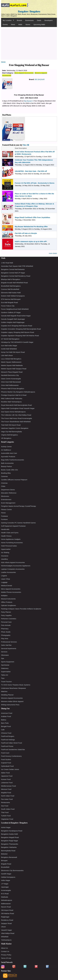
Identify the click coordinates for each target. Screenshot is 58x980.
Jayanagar (5, 887)
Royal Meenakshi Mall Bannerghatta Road (16, 405)
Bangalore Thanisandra (10, 844)
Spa (3, 658)
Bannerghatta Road (8, 851)
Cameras (4, 476)
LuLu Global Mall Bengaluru (11, 359)
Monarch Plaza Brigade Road (12, 372)
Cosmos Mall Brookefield (10, 289)
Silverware (5, 655)
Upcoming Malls (39, 24)
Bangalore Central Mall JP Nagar (13, 273)
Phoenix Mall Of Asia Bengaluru (13, 388)
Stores (28, 24)
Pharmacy (5, 629)
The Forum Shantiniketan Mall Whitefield (16, 422)
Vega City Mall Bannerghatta (11, 432)
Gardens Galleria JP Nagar (11, 312)
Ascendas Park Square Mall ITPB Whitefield (17, 266)
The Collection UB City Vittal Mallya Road (16, 415)
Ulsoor (3, 927)
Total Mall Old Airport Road (11, 425)
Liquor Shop (6, 579)
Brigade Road (6, 864)
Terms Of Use (6, 958)
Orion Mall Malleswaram (10, 385)
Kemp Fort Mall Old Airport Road (13, 352)
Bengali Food (6, 726)
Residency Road (7, 920)
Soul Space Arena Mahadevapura (13, 412)
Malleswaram (6, 904)
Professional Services (9, 642)
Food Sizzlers (6, 759)
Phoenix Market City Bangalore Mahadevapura (18, 392)
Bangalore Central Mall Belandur (13, 269)
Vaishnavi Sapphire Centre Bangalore (15, 428)
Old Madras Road (8, 913)
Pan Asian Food (7, 799)
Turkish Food (6, 816)
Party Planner (6, 612)
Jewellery (5, 559)
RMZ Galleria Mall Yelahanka (12, 398)
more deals (53, 253)
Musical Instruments (8, 599)
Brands (20, 20)
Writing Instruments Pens (10, 705)
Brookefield (5, 867)
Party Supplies (6, 615)
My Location (8, 20)
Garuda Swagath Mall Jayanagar (13, 319)
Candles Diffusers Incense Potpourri (14, 480)
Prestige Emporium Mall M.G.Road (14, 395)
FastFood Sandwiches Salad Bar (13, 749)
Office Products (7, 602)
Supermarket (6, 672)
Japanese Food (7, 776)
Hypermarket (6, 549)
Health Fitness (6, 536)
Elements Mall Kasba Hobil (11, 293)
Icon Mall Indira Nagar (9, 346)
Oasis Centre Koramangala (11, 379)
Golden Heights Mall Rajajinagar (13, 322)
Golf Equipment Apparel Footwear (13, 526)
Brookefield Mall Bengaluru (11, 286)
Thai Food (5, 812)
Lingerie (4, 576)
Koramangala (6, 890)
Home (3, 62)
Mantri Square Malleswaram (11, 362)
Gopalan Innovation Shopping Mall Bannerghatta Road (21, 329)
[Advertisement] (29, 44)
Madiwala (5, 897)
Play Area (5, 638)
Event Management (8, 503)
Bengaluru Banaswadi (9, 857)
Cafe (3, 730)
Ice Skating (5, 552)
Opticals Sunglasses (9, 605)
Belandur (4, 854)
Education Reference (9, 493)
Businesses (29, 20)
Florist (3, 513)
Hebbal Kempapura (8, 877)
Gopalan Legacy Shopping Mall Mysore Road (18, 332)
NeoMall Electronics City (10, 375)
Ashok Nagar (6, 827)
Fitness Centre (6, 509)
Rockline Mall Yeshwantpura (11, 402)
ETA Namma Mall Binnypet (11, 299)
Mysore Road (6, 907)
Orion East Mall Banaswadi (11, 382)
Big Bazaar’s (29, 101)
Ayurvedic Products (8, 457)
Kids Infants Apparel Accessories (13, 562)
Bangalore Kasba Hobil (9, 834)
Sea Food (5, 806)
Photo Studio (6, 632)
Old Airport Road (7, 910)
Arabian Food (6, 716)
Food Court (5, 753)
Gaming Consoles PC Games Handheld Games (18, 523)
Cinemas (4, 483)
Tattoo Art (5, 675)
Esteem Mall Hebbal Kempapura (13, 296)
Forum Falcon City (8, 306)
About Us (4, 948)
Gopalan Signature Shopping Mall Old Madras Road (20, 336)
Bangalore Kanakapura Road (12, 831)
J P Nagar (5, 884)
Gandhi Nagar (6, 874)
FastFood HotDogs (8, 740)
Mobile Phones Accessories (11, 592)
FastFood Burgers (8, 736)
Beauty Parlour (6, 466)
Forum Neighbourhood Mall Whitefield (15, 309)
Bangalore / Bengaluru (29, 11)
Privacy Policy (6, 955)
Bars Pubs (5, 723)
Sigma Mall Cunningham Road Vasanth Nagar (18, 408)
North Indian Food (8, 796)
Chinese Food (6, 733)
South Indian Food (8, 809)
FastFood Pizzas (7, 746)
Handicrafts (5, 529)
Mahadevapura (7, 900)
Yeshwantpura (6, 940)
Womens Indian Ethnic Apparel (12, 701)
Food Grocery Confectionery (11, 756)
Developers (49, 20)
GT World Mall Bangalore (10, 339)
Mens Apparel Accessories (24, 73)
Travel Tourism (6, 682)
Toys (3, 678)
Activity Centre (6, 447)
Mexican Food (6, 789)
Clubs (3, 486)
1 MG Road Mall (7, 263)
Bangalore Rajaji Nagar (10, 841)
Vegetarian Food (7, 819)
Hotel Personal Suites (9, 546)
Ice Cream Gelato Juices (10, 769)
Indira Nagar (6, 880)
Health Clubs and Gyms (10, 533)
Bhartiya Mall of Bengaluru (11, 279)
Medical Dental (6, 586)
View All (26, 145)
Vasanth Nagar (6, 930)
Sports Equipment (8, 662)
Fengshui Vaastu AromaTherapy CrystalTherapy (19, 506)
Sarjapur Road (6, 923)
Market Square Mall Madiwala (12, 365)
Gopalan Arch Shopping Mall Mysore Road (17, 326)
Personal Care (6, 622)
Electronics (5, 496)
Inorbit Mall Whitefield (9, 349)
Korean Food (6, 779)
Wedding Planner (7, 695)
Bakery (4, 720)
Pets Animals (6, 625)
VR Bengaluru (6, 438)
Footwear (5, 516)
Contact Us (5, 951)
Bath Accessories (7, 463)
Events (5, 24)
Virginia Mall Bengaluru (9, 435)
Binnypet (4, 860)
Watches (4, 691)
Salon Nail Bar (6, 645)
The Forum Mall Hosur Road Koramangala (17, 418)
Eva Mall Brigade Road (9, 302)
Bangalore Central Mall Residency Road (16, 276)
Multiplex (4, 596)
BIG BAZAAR (40, 79)
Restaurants (6, 802)
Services (4, 652)
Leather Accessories (8, 572)
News (13, 24)
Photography (6, 635)
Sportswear (5, 665)
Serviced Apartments (9, 648)
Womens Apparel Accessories (12, 698)
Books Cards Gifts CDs (9, 470)
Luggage (4, 582)
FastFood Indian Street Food (12, 743)
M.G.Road (5, 894)
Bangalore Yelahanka (9, 847)
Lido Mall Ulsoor (7, 355)
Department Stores (8, 490)
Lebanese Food (7, 783)
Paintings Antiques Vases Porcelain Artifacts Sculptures (21, 609)
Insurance (5, 556)
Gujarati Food (6, 763)
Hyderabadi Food (7, 766)
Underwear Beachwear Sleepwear (14, 688)
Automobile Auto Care (9, 453)
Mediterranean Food (8, 786)
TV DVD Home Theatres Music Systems (16, 685)
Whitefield (5, 937)
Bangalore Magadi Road (10, 837)
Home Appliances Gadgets (11, 539)
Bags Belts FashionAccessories (13, 460)
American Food (7, 713)
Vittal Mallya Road (8, 933)
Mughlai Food (6, 793)
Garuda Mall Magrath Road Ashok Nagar (16, 316)
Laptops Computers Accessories (13, 569)
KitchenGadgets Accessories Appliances (16, 566)
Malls (20, 24)
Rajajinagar (5, 917)
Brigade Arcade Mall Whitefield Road (14, 283)
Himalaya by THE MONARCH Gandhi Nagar (17, 342)
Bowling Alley (6, 473)
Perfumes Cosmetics (9, 619)
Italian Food (5, 773)
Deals (39, 20)
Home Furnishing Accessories (12, 543)
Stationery (5, 668)
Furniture (4, 519)
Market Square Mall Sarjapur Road (14, 369)
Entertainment (6, 499)
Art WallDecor (6, 450)
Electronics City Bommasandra (12, 870)
